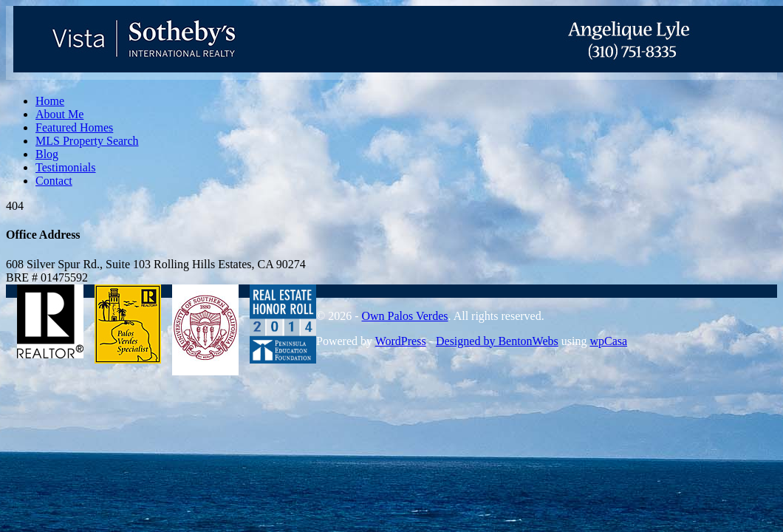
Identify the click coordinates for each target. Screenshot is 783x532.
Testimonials (66, 167)
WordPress (401, 341)
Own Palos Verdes (404, 316)
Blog (47, 154)
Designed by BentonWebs (497, 341)
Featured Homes (74, 127)
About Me (59, 114)
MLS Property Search (87, 141)
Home (50, 101)
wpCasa (608, 341)
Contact (54, 181)
